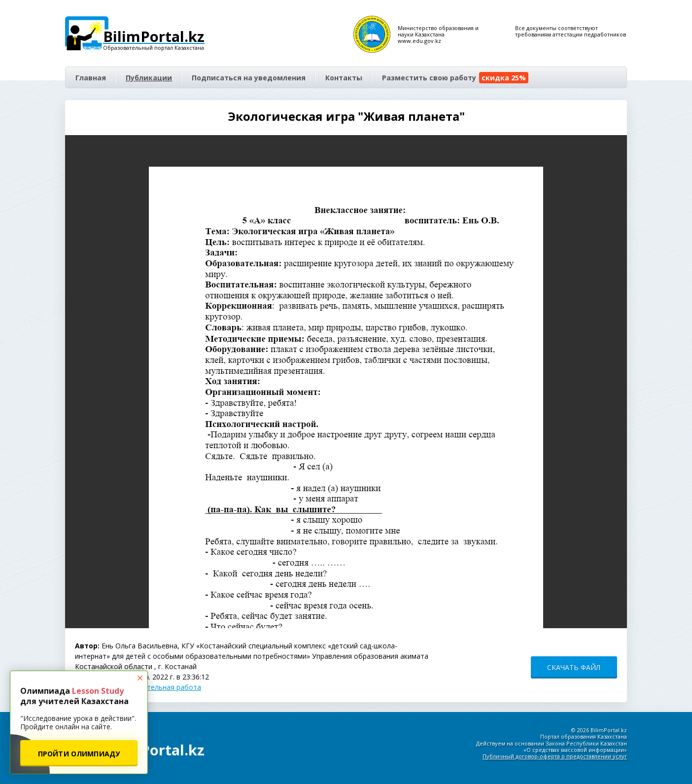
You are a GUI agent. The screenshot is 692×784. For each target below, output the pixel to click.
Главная (91, 78)
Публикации (149, 78)
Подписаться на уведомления (249, 78)
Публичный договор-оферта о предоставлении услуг (555, 756)
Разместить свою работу (455, 78)
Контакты (344, 78)
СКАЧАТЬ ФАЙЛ (574, 667)
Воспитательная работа (160, 687)
